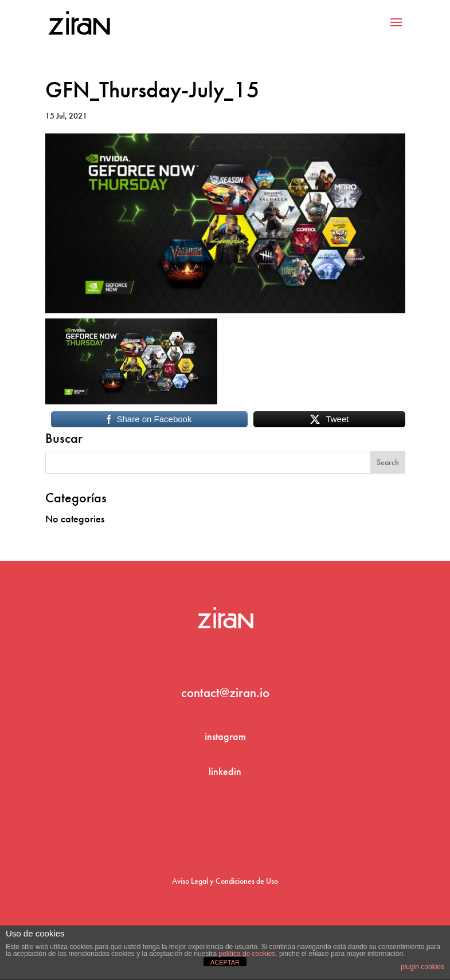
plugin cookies (422, 967)
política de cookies (247, 954)
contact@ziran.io (225, 692)
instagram (225, 736)
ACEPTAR (225, 962)
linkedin (225, 771)
